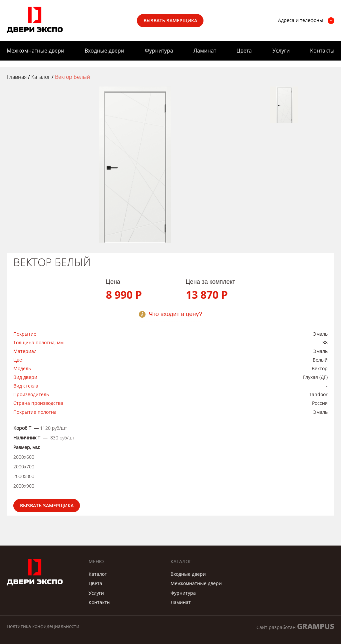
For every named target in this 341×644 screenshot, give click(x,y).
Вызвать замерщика (170, 20)
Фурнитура (159, 51)
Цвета (244, 51)
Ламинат (205, 51)
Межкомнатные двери (35, 51)
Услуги (281, 51)
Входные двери (104, 51)
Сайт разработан (295, 626)
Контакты (322, 51)
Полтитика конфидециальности (43, 626)
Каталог (98, 574)
